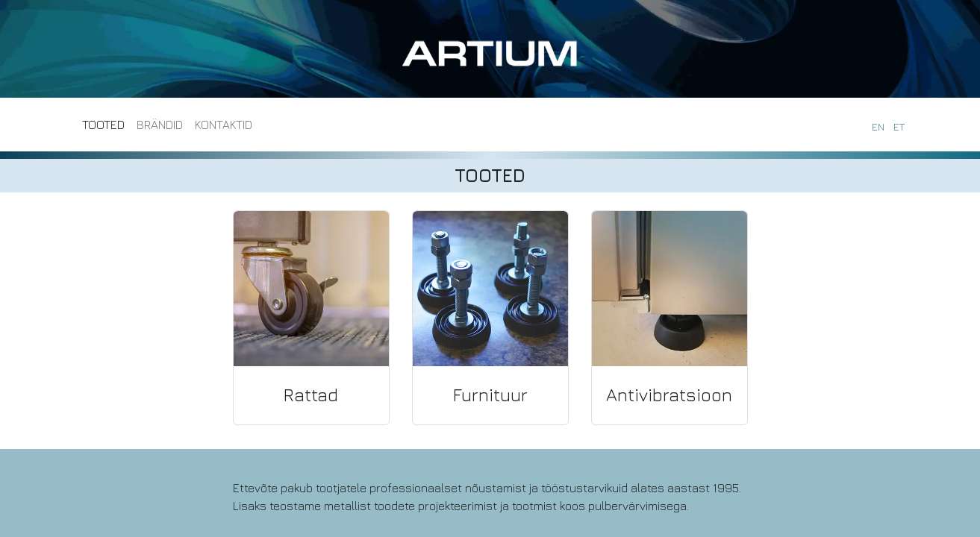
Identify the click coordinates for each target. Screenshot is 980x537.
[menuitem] (103, 125)
